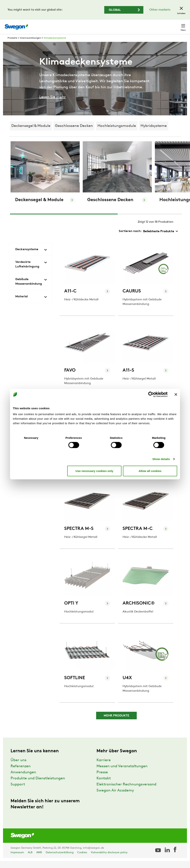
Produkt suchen (79, 25)
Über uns (19, 767)
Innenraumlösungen (31, 45)
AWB (39, 860)
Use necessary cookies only (94, 471)
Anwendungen (23, 779)
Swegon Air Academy (115, 798)
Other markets (160, 10)
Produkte (12, 45)
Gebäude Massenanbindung (31, 289)
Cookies (82, 860)
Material (31, 304)
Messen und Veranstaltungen (122, 773)
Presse (102, 779)
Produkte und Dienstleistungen (38, 785)
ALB (30, 860)
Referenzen (21, 773)
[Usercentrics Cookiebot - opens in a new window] (151, 394)
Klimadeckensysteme (55, 45)
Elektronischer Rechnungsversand (126, 791)
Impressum (17, 860)
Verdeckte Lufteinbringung (31, 271)
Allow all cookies (150, 471)
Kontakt (176, 25)
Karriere (134, 25)
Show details (161, 459)
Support (18, 791)
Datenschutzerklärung (60, 860)
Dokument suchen (110, 25)
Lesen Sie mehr (53, 104)
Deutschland (155, 25)
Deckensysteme (31, 257)
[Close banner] (176, 394)
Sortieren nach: (130, 238)
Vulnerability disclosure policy (109, 860)
